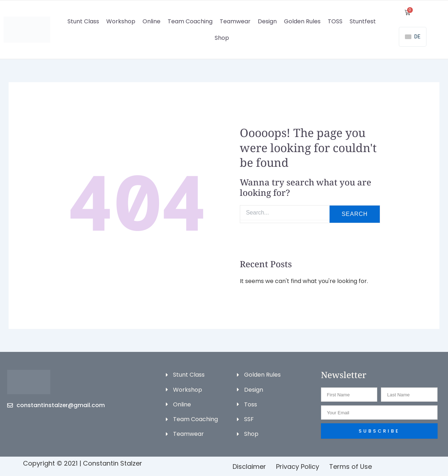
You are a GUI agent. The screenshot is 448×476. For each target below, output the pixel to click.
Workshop (121, 21)
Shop (222, 38)
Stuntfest (363, 21)
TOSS (335, 21)
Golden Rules (302, 21)
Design (267, 21)
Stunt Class (83, 21)
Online (151, 21)
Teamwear (235, 21)
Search (355, 214)
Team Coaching (190, 21)
